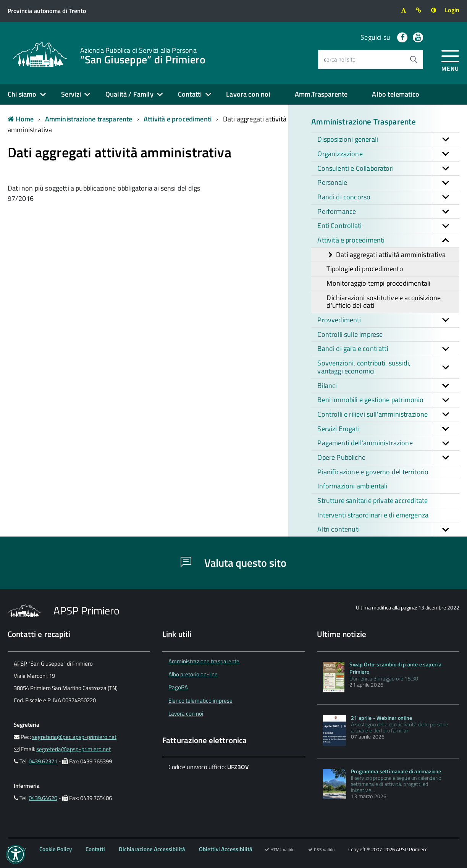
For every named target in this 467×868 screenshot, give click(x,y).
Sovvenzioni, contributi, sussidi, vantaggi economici (388, 367)
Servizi (71, 94)
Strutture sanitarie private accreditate (372, 500)
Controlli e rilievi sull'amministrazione (388, 415)
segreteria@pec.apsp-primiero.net (74, 737)
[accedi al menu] (450, 59)
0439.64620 (43, 798)
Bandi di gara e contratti (388, 349)
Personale (388, 183)
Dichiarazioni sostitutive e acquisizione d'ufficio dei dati (384, 302)
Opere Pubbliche (388, 458)
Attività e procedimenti (178, 119)
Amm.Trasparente (321, 94)
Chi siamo (22, 94)
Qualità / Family (129, 94)
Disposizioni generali (388, 140)
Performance (388, 212)
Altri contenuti (388, 529)
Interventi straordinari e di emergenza (373, 515)
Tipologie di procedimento (365, 269)
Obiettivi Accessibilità (226, 849)
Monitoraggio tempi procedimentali (378, 283)
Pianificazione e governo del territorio (373, 472)
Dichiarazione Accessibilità (152, 849)
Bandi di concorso (388, 197)
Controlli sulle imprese (350, 334)
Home (21, 119)
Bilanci (388, 386)
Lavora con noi (248, 94)
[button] (446, 140)
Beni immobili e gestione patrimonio (388, 400)
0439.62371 (43, 761)
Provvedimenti (388, 320)
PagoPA (178, 687)
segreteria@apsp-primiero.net (74, 749)
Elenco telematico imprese (200, 701)
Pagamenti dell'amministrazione (388, 443)
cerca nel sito (340, 59)
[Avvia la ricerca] (414, 60)
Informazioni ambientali (352, 486)
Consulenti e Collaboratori (388, 169)
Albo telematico (396, 94)
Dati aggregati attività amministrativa (386, 255)
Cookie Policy (56, 849)
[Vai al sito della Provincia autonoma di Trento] (47, 11)
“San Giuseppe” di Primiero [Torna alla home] (143, 55)
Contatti (190, 94)
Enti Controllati (388, 226)
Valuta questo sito (233, 563)
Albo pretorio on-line (193, 674)
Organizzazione (388, 154)
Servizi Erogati (388, 429)
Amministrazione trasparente (89, 119)
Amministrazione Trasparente (364, 121)
